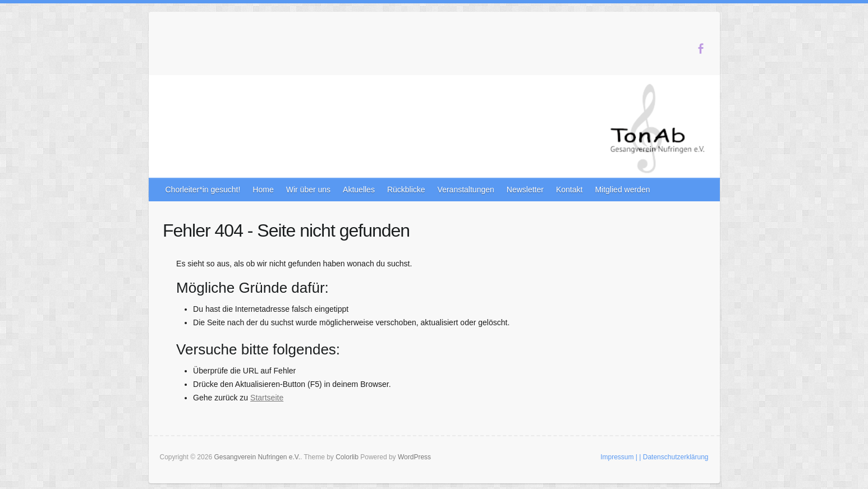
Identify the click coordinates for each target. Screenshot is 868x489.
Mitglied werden (622, 190)
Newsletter (525, 190)
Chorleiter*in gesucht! (203, 190)
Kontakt (569, 190)
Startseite (267, 398)
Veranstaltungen (466, 190)
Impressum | (619, 457)
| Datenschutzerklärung (674, 457)
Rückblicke (406, 190)
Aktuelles (359, 190)
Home (263, 190)
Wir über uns (308, 190)
